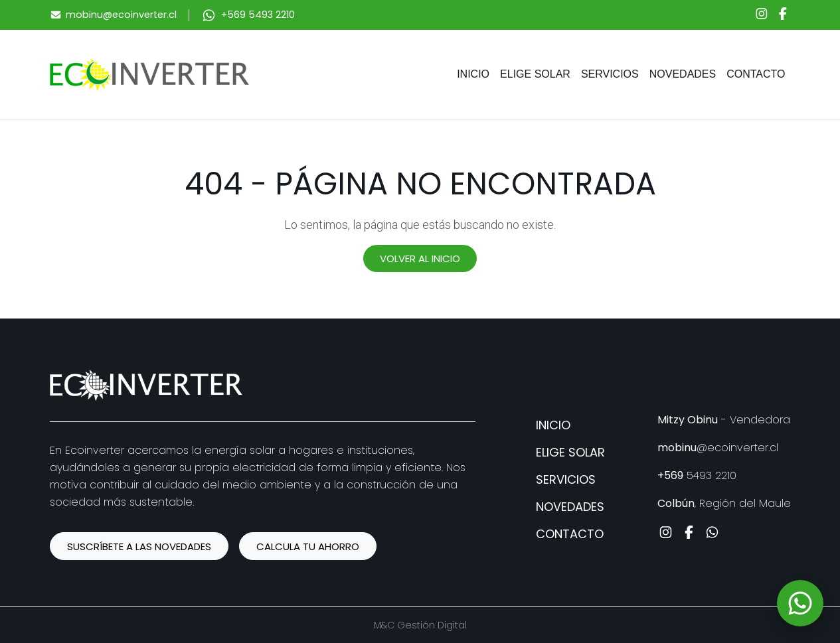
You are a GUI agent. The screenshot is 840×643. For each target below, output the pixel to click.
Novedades (683, 74)
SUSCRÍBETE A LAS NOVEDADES (139, 546)
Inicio (473, 74)
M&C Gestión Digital (420, 625)
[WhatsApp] (800, 603)
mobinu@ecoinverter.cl (121, 15)
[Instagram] (762, 15)
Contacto (756, 74)
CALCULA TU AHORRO (308, 546)
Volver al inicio (420, 258)
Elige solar (535, 74)
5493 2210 (697, 475)
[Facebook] (783, 15)
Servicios (610, 74)
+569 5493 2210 (258, 15)
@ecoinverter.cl (718, 448)
